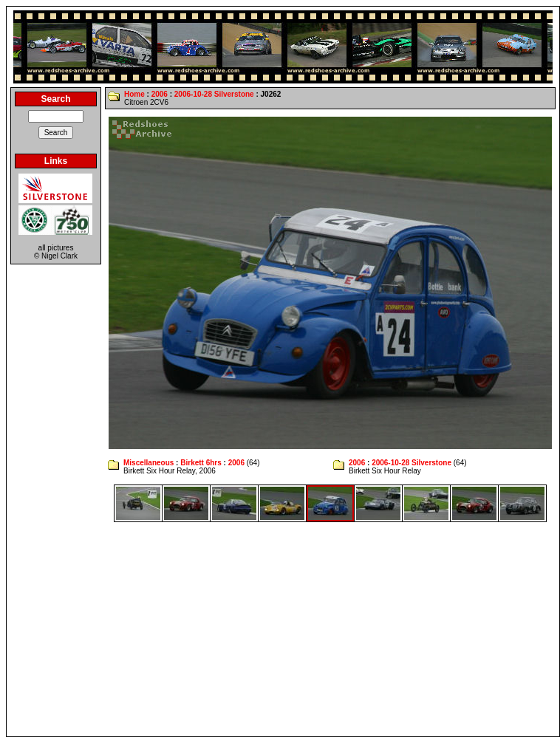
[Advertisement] (283, 629)
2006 (160, 94)
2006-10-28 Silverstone (214, 94)
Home (134, 94)
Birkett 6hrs (201, 463)
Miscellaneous (148, 463)
